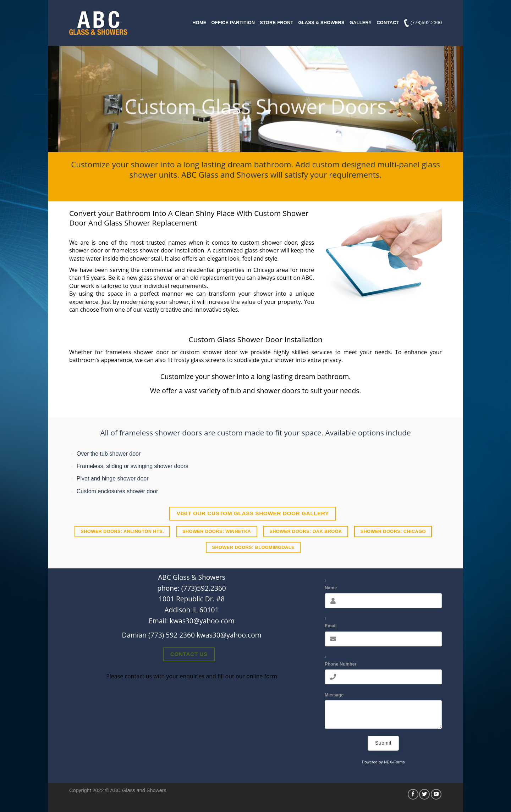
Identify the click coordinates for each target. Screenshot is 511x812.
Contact (388, 23)
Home (199, 23)
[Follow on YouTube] (436, 794)
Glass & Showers (322, 23)
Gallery (361, 23)
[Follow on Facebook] (413, 794)
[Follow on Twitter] (424, 794)
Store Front (276, 23)
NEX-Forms (394, 762)
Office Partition (233, 23)
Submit (383, 743)
